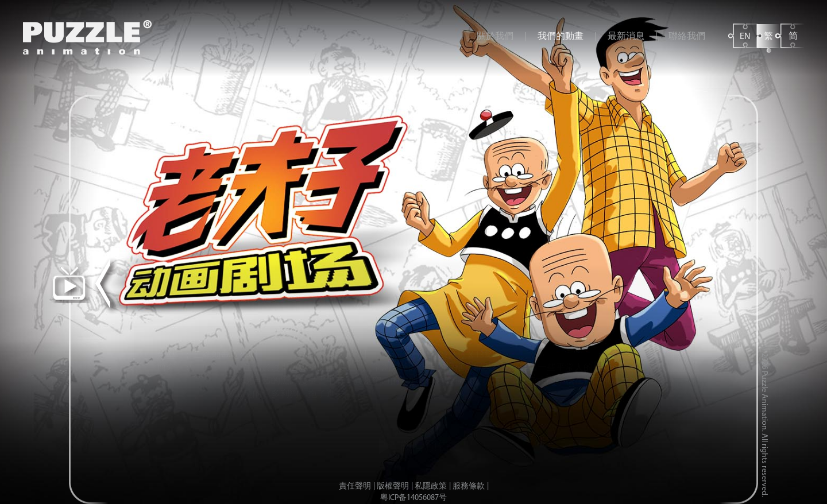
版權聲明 (393, 486)
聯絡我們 (687, 37)
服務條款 (469, 486)
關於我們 (495, 37)
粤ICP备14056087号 (413, 498)
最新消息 (626, 37)
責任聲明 (355, 486)
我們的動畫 (561, 37)
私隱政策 (431, 486)
